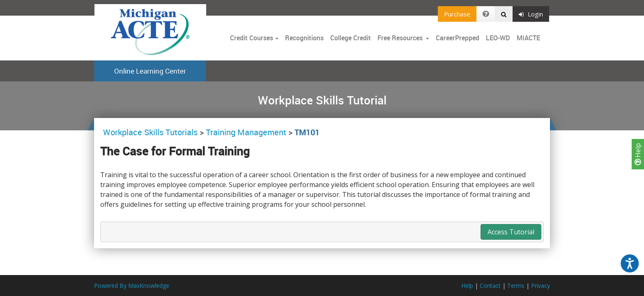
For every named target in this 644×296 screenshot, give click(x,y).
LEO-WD (498, 38)
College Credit (351, 38)
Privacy (540, 286)
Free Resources (400, 38)
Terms (516, 286)
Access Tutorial (511, 232)
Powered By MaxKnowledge (132, 286)
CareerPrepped (458, 38)
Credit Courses (252, 38)
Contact (490, 286)
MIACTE (528, 38)
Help (638, 154)
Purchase (457, 14)
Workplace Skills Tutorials (151, 132)
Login (531, 14)
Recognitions (304, 38)
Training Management (246, 132)
